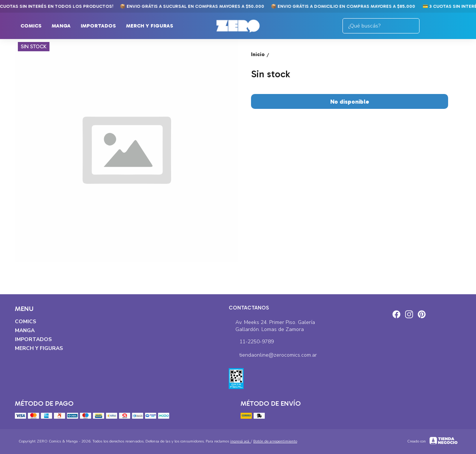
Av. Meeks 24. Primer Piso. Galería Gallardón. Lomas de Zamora (272, 326)
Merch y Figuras (153, 26)
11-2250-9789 (251, 342)
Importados (102, 26)
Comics (35, 26)
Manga (65, 26)
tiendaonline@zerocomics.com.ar (273, 356)
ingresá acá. (241, 441)
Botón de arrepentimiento (275, 441)
